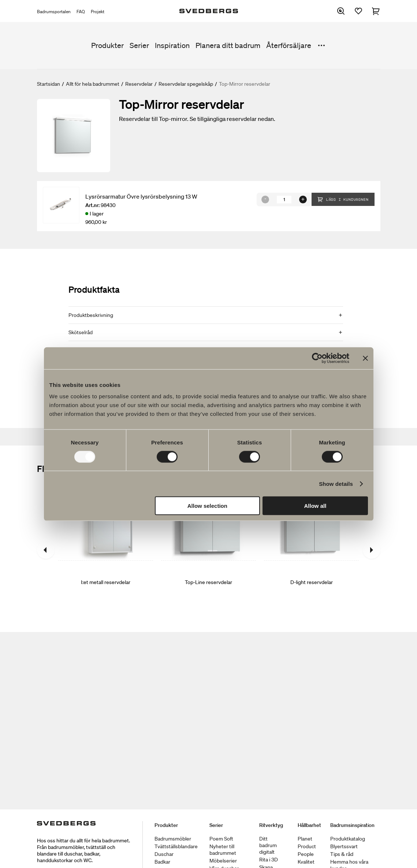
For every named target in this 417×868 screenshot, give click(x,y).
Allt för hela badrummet (93, 84)
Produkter (107, 45)
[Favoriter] (358, 11)
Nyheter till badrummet (223, 850)
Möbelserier (223, 861)
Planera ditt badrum (228, 45)
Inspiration (172, 45)
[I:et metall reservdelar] (106, 550)
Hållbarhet (309, 825)
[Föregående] (46, 550)
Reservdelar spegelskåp (186, 84)
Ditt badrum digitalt (268, 845)
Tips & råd (342, 854)
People (306, 854)
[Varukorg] (376, 11)
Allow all (315, 506)
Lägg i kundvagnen (343, 199)
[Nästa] (372, 550)
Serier (139, 45)
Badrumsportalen (54, 12)
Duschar (164, 854)
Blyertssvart (344, 846)
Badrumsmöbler (173, 839)
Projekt (98, 12)
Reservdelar (139, 84)
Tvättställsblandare (176, 846)
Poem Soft (221, 839)
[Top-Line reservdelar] (208, 550)
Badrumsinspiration (352, 825)
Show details (336, 483)
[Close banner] (365, 358)
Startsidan (49, 84)
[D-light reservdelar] (311, 550)
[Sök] (341, 11)
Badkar (162, 862)
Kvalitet (306, 862)
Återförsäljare (289, 45)
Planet (305, 839)
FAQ (81, 12)
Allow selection (207, 506)
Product (307, 846)
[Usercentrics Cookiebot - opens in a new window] (317, 358)
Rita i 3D (269, 860)
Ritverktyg (271, 825)
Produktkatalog (348, 839)
